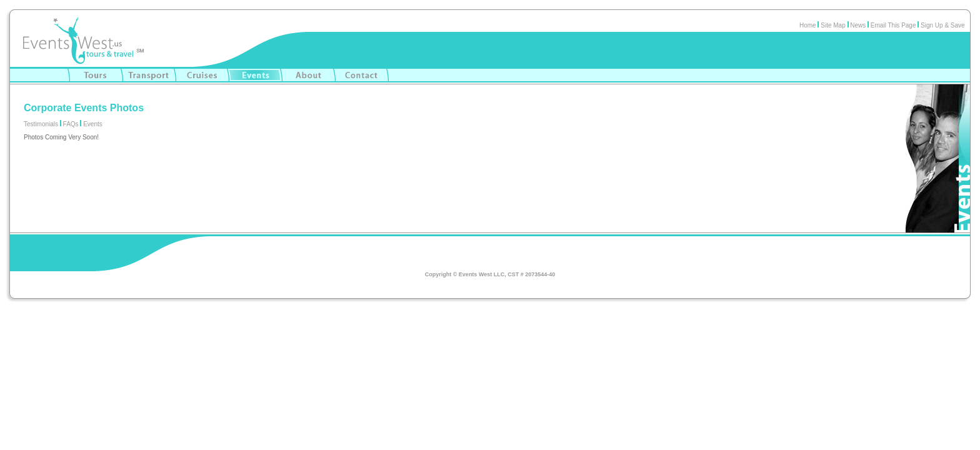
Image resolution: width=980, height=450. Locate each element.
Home (808, 25)
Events (93, 124)
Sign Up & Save (945, 25)
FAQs (71, 124)
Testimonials (41, 124)
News (857, 25)
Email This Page (893, 25)
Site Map (833, 25)
